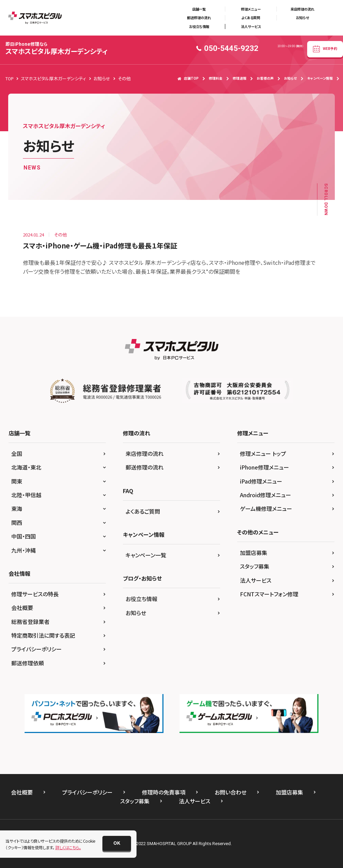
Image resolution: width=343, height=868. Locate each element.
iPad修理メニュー (261, 481)
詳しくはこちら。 (68, 847)
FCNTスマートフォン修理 (269, 594)
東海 (17, 508)
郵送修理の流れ (199, 18)
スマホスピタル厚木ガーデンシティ (56, 48)
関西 (17, 523)
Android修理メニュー (266, 495)
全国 (17, 453)
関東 (17, 481)
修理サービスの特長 (35, 594)
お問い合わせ (231, 792)
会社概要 (22, 608)
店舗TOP (188, 78)
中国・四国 (24, 536)
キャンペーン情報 (320, 78)
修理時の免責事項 (164, 792)
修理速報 (240, 78)
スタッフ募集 (255, 566)
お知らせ (302, 18)
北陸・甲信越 (26, 495)
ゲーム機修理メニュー (266, 508)
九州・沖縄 (24, 550)
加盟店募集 (254, 553)
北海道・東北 (26, 467)
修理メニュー (251, 9)
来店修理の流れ (302, 9)
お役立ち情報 (199, 26)
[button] (117, 843)
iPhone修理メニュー (265, 467)
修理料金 (216, 78)
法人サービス (251, 26)
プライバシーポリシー (37, 649)
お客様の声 (265, 78)
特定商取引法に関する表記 (43, 635)
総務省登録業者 (30, 622)
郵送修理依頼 (28, 663)
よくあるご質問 (143, 511)
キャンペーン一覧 (146, 555)
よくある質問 (251, 18)
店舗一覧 (199, 9)
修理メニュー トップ (263, 453)
